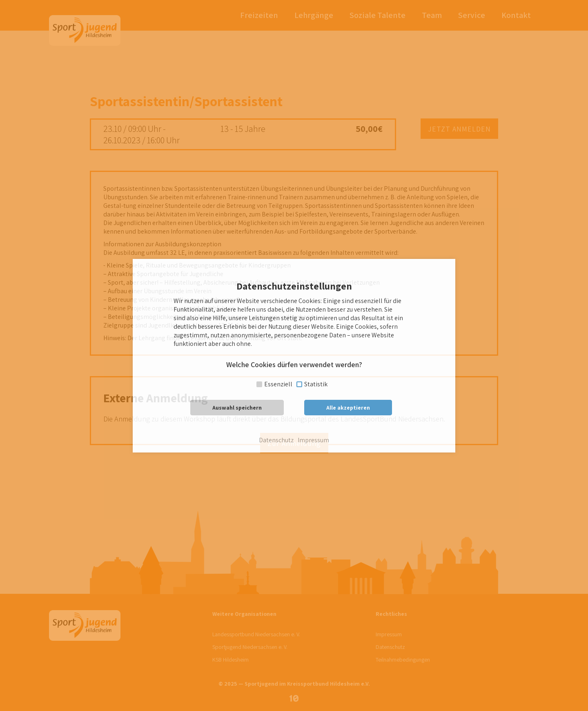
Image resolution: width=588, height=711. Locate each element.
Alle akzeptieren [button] (348, 408)
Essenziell (278, 384)
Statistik (316, 384)
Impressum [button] (313, 440)
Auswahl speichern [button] (237, 408)
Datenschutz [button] (276, 440)
